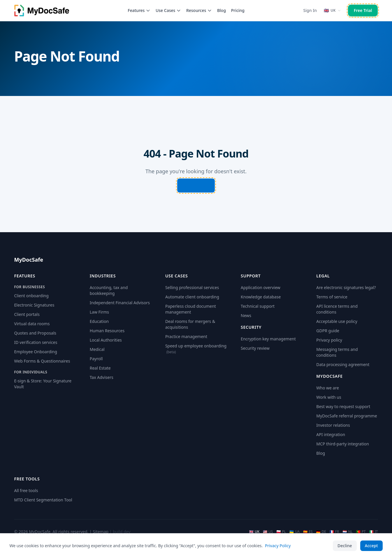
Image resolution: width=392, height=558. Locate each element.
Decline (345, 546)
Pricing (238, 10)
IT (374, 532)
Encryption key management (268, 339)
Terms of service (332, 297)
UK (254, 532)
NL (348, 532)
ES (308, 532)
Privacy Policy (278, 546)
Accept (371, 546)
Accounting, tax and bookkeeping (109, 290)
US (268, 532)
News (246, 315)
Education (99, 321)
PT (361, 532)
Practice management (186, 336)
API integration (331, 434)
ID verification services (36, 342)
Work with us (329, 397)
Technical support (258, 306)
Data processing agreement (343, 364)
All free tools (26, 490)
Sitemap (101, 532)
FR (334, 532)
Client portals (27, 314)
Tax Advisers (102, 377)
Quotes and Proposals (35, 333)
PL (281, 532)
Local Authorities (106, 340)
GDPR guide (328, 331)
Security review (255, 348)
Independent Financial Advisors (120, 303)
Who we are (328, 388)
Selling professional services (192, 287)
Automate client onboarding (192, 297)
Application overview (261, 287)
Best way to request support (343, 406)
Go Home (196, 186)
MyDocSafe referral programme (347, 416)
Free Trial (363, 10)
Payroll (96, 359)
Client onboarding (31, 296)
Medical (97, 349)
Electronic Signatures (34, 305)
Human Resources (107, 331)
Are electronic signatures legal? (346, 287)
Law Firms (99, 312)
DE (321, 532)
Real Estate (100, 368)
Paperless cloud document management (191, 309)
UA (295, 532)
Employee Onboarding (36, 352)
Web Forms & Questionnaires (42, 361)
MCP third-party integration (343, 444)
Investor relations (333, 425)
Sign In (310, 10)
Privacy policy (329, 340)
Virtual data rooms (32, 324)
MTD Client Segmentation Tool (43, 500)
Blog (222, 10)
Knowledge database (261, 297)
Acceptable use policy (337, 321)
